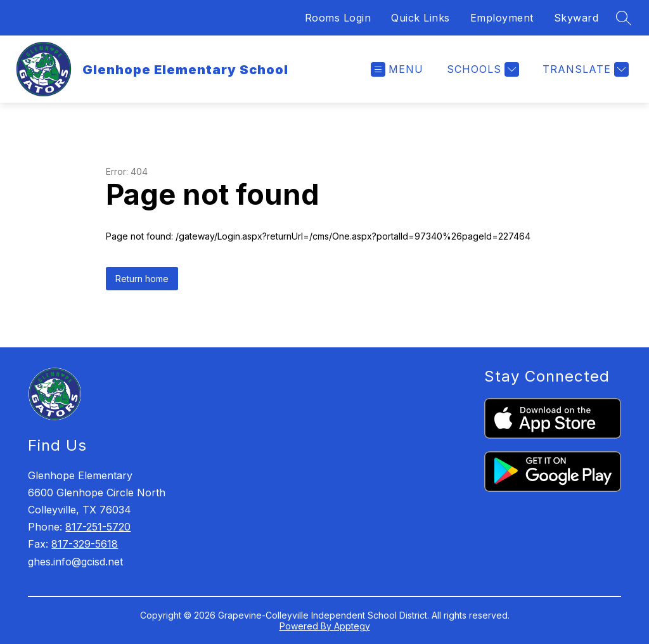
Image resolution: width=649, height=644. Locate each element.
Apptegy (352, 626)
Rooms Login (338, 18)
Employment (502, 18)
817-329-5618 (85, 544)
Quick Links (421, 18)
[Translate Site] (584, 69)
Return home (142, 279)
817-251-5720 (98, 527)
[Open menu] (397, 69)
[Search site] (624, 18)
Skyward (576, 18)
